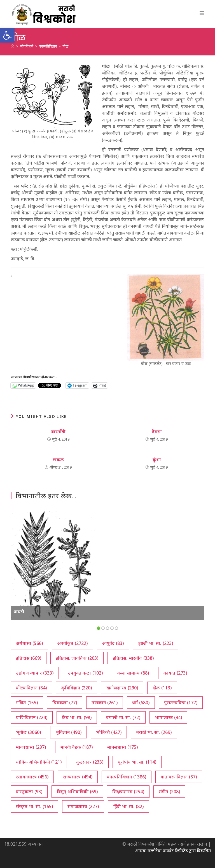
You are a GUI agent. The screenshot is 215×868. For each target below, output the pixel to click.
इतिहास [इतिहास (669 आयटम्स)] (29, 658)
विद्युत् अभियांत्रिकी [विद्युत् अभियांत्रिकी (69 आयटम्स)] (77, 792)
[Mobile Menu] (202, 13)
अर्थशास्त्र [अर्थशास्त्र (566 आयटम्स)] (29, 643)
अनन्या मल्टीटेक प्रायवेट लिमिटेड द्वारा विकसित (173, 851)
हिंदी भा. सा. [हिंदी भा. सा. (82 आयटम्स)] (128, 806)
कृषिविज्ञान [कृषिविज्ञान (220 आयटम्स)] (77, 688)
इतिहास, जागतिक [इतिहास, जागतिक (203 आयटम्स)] (77, 658)
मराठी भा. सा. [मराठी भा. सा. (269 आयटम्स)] (154, 732)
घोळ (66, 46)
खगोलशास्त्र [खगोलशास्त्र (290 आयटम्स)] (122, 688)
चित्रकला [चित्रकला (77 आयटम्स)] (65, 703)
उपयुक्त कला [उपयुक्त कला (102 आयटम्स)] (85, 673)
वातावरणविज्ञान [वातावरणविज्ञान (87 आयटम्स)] (179, 777)
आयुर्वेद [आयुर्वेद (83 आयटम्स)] (113, 643)
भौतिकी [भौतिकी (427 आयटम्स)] (109, 732)
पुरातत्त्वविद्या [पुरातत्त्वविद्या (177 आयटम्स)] (181, 703)
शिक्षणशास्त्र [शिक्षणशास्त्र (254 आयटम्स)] (128, 792)
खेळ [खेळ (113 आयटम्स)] (162, 688)
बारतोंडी (58, 432)
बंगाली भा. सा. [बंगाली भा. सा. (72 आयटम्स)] (123, 717)
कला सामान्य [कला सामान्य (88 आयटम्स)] (133, 673)
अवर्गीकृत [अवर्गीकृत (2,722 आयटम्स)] (73, 643)
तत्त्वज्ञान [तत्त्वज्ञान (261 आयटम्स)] (105, 703)
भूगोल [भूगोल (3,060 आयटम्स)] (28, 732)
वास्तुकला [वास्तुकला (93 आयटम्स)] (29, 792)
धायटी (19, 612)
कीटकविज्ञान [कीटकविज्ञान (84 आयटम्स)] (31, 688)
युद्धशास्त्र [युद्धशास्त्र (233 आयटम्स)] (90, 762)
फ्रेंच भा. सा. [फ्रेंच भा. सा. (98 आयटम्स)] (77, 717)
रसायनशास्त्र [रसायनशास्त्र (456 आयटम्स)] (32, 777)
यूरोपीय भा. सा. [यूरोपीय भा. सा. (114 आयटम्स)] (137, 762)
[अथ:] (12, 46)
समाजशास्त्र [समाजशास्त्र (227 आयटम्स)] (83, 806)
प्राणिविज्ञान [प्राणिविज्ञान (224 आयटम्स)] (32, 717)
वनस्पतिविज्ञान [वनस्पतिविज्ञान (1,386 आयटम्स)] (127, 777)
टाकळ (58, 460)
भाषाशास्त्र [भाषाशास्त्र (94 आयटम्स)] (168, 717)
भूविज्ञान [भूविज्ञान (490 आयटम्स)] (68, 732)
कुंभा (157, 460)
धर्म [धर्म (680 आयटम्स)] (141, 703)
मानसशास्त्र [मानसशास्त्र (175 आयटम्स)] (122, 747)
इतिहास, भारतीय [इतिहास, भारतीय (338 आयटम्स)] (133, 658)
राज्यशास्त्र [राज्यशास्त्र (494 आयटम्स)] (78, 777)
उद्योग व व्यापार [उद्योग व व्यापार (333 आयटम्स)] (35, 673)
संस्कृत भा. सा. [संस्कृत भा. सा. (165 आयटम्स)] (34, 806)
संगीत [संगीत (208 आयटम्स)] (169, 792)
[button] (7, 35)
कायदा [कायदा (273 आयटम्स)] (175, 673)
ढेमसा (157, 432)
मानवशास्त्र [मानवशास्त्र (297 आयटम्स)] (31, 747)
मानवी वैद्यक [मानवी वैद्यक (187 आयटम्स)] (77, 747)
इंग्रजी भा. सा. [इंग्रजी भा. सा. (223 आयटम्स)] (156, 643)
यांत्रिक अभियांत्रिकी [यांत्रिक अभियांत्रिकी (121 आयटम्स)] (39, 762)
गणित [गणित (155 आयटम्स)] (27, 703)
